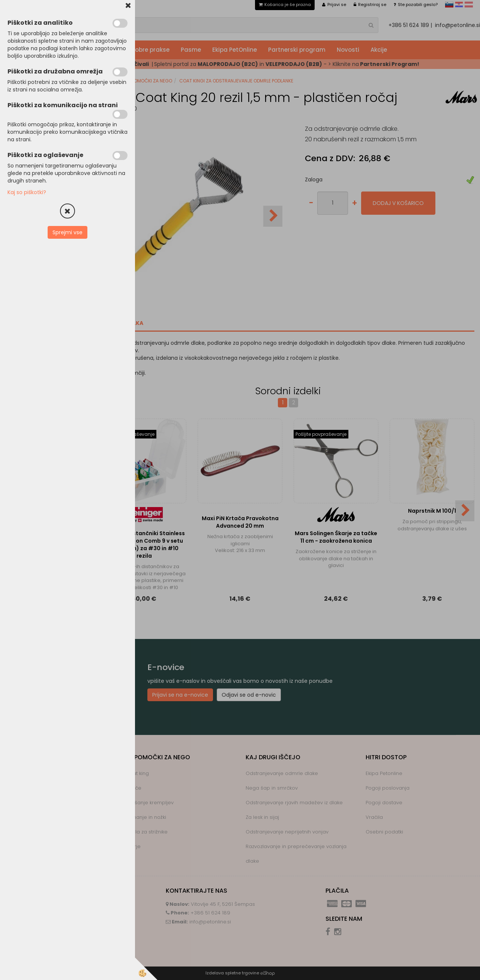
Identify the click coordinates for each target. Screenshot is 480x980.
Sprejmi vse (67, 232)
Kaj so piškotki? (27, 192)
